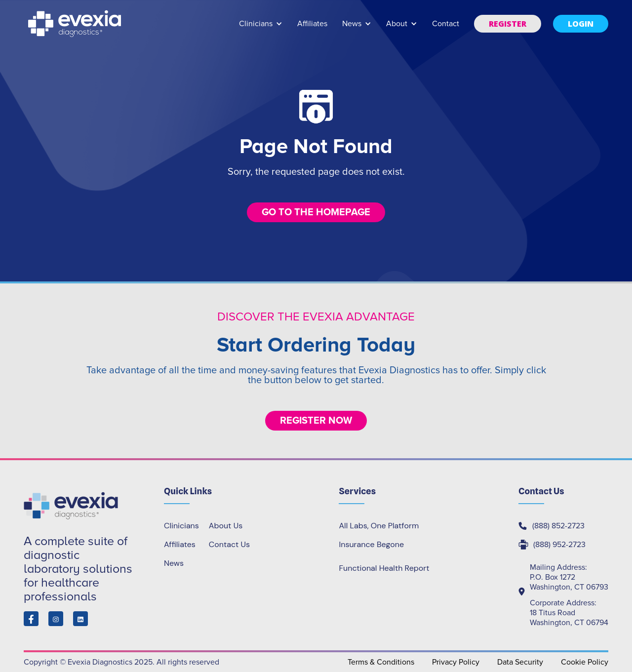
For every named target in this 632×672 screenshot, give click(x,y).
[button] (261, 28)
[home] (76, 24)
